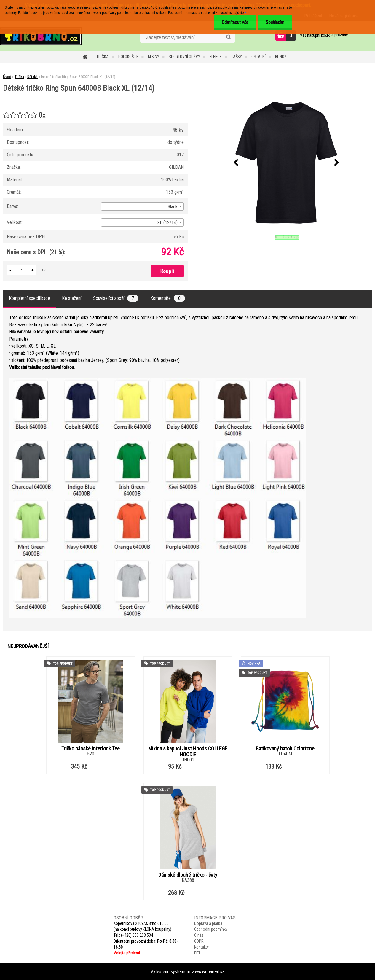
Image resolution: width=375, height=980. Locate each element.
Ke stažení (72, 298)
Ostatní (258, 57)
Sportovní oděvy (184, 57)
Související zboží (116, 298)
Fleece (216, 57)
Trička (103, 57)
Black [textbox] (173, 207)
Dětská (32, 77)
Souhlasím (275, 22)
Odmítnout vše (235, 22)
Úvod (7, 77)
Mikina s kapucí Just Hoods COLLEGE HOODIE (188, 752)
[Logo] (41, 36)
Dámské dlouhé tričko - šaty (188, 875)
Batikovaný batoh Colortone (285, 749)
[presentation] (236, 163)
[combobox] (142, 206)
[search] (228, 37)
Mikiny (154, 57)
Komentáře (168, 298)
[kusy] (22, 270)
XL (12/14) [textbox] (167, 223)
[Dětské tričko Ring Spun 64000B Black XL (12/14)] (286, 163)
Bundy (281, 57)
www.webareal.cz (208, 972)
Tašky (237, 57)
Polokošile (128, 57)
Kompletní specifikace (29, 298)
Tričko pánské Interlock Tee (91, 749)
